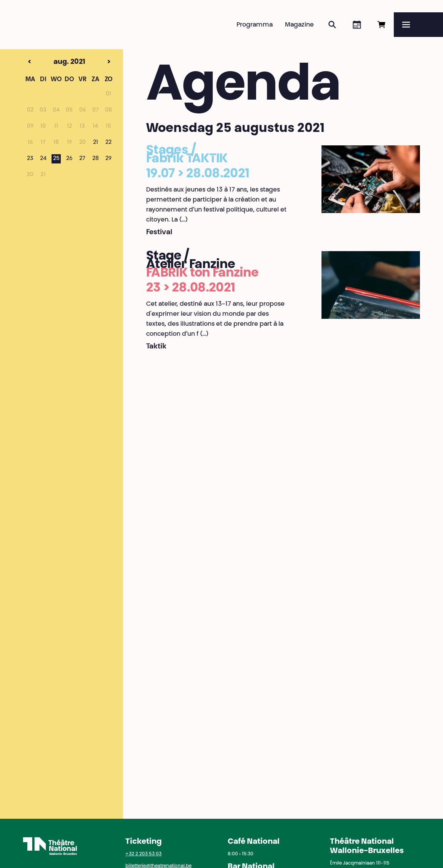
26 (69, 159)
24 (43, 159)
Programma (255, 25)
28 (96, 159)
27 (82, 159)
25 (56, 159)
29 (108, 159)
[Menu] (418, 25)
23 (30, 159)
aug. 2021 (56, 62)
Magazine (299, 25)
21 (96, 143)
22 (108, 143)
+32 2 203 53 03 (143, 854)
